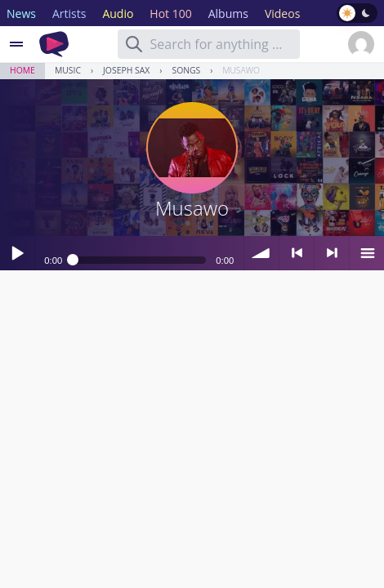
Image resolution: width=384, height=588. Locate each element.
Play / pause (17, 253)
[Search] (134, 44)
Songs (186, 70)
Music (68, 70)
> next (332, 253)
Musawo (241, 70)
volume (261, 253)
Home (22, 70)
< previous (297, 253)
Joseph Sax (126, 70)
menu (367, 253)
